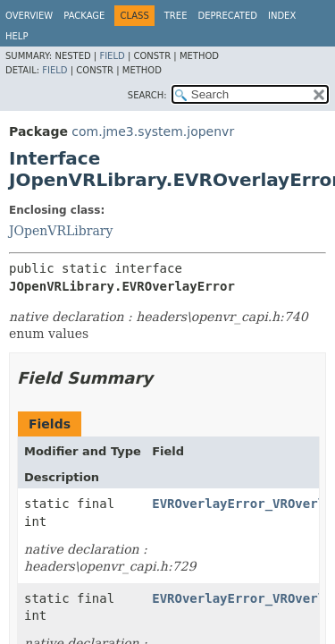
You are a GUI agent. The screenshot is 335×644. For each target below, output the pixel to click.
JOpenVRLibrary (61, 231)
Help (17, 36)
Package (84, 16)
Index (282, 16)
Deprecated (227, 16)
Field (112, 56)
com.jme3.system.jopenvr (153, 131)
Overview (29, 16)
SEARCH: (147, 95)
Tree (176, 16)
